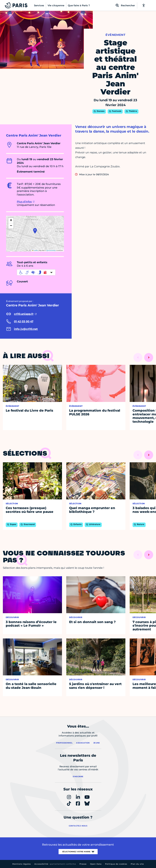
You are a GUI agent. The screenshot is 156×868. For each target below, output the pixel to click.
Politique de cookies (116, 864)
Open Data (96, 864)
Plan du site (137, 864)
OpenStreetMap (51, 250)
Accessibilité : (55, 864)
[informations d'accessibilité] (36, 272)
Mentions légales (22, 864)
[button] (35, 231)
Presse (83, 864)
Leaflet (35, 250)
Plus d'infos (24, 202)
